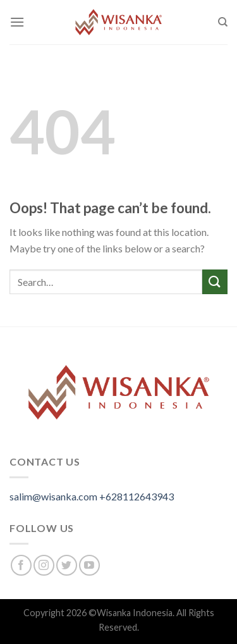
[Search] (223, 22)
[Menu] (17, 22)
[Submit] (215, 282)
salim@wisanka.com (53, 496)
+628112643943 (137, 496)
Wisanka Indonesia (135, 613)
